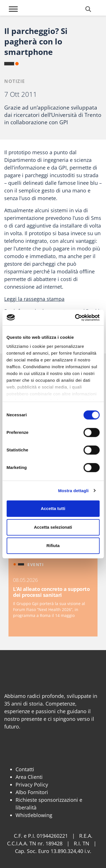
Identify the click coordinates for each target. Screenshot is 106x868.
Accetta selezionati (53, 527)
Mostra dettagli (73, 491)
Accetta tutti (53, 508)
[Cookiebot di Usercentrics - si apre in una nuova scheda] (75, 318)
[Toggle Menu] (13, 9)
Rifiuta (53, 546)
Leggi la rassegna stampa (34, 299)
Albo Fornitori (32, 792)
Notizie (15, 81)
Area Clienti (29, 777)
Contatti (25, 769)
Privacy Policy (32, 785)
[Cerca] (88, 9)
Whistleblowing (34, 815)
